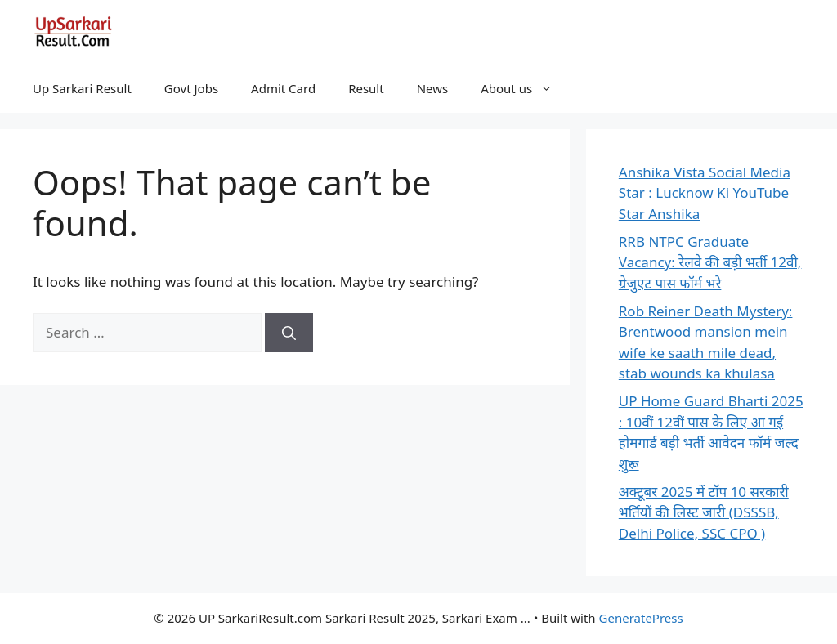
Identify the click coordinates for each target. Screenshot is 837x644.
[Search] (289, 333)
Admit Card (283, 88)
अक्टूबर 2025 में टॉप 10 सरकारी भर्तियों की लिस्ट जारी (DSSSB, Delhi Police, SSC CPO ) (704, 512)
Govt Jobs (191, 88)
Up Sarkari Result (82, 88)
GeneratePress (641, 618)
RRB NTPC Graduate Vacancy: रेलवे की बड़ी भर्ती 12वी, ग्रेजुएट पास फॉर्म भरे (710, 262)
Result (366, 88)
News (433, 88)
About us (525, 88)
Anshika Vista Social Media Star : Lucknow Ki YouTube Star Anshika (705, 193)
